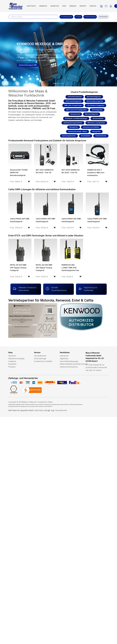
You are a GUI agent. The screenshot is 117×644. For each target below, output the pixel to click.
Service (93, 6)
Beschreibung (90, 17)
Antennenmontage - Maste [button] (78, 131)
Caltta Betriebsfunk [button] (75, 97)
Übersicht (12, 356)
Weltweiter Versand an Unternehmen (25, 289)
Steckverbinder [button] (101, 136)
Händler (73, 6)
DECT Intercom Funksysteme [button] (76, 110)
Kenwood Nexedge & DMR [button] (28, 65)
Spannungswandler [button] (69, 136)
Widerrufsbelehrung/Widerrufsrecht (74, 364)
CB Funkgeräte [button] (97, 110)
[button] (9, 54)
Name (78, 17)
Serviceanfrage (40, 359)
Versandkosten (40, 356)
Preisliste (12, 367)
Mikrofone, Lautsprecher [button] (96, 123)
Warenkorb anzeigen (16, 359)
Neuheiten (55, 6)
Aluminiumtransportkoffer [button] (73, 123)
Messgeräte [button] (74, 127)
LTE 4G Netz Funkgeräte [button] (96, 105)
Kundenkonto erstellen (43, 361)
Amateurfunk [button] (75, 114)
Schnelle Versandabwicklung (56, 289)
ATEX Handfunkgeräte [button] (73, 101)
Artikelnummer (66, 17)
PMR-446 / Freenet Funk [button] (73, 105)
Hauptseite (31, 6)
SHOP (64, 6)
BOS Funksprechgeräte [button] (95, 101)
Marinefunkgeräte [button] (92, 114)
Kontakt (83, 6)
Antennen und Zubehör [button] (91, 127)
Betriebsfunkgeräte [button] (94, 97)
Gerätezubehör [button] (98, 118)
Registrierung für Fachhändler (88, 289)
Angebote (43, 6)
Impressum (64, 356)
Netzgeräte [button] (96, 131)
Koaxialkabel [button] (86, 136)
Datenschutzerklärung (69, 367)
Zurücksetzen (103, 17)
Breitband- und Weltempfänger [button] (76, 118)
